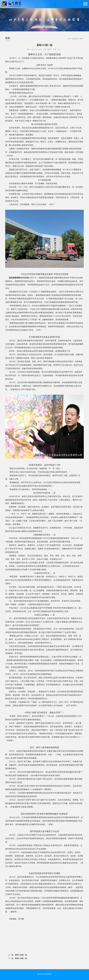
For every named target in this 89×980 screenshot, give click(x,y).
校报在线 (75, 39)
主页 (69, 39)
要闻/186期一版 (21, 955)
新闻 (8, 38)
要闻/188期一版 (21, 958)
